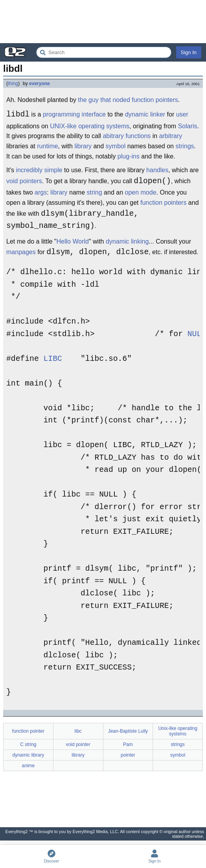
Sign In (189, 52)
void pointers (24, 182)
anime (29, 766)
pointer (128, 755)
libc (78, 731)
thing (13, 84)
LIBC (53, 359)
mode (149, 192)
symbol (116, 146)
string (95, 192)
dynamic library (29, 755)
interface (94, 116)
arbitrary (171, 136)
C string (28, 744)
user (182, 116)
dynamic (118, 241)
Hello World (73, 241)
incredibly (29, 170)
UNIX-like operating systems (90, 126)
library (83, 146)
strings (185, 146)
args (41, 192)
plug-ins (129, 156)
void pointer (78, 744)
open (132, 192)
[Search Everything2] (104, 52)
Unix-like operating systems (177, 731)
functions (138, 136)
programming (61, 116)
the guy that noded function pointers (128, 100)
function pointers (163, 203)
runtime (47, 146)
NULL (197, 334)
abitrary (113, 136)
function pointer (28, 731)
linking (140, 241)
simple (53, 170)
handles (157, 170)
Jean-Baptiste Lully (128, 731)
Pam (128, 744)
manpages (21, 253)
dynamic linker (145, 116)
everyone (40, 84)
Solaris (188, 126)
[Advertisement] (103, 22)
